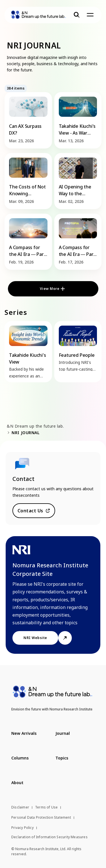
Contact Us (30, 511)
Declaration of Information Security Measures (49, 837)
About (17, 783)
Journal (63, 733)
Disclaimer (20, 807)
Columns (20, 758)
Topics (62, 758)
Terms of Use (46, 807)
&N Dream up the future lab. (35, 426)
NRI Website (35, 638)
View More (50, 289)
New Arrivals (24, 733)
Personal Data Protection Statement (41, 817)
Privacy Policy (22, 828)
